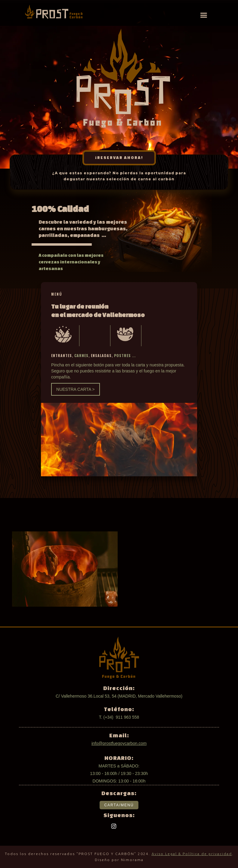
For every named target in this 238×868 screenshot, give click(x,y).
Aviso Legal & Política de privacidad (192, 854)
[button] (204, 15)
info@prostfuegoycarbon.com (119, 743)
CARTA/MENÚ (119, 805)
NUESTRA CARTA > (75, 389)
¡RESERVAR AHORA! (119, 158)
